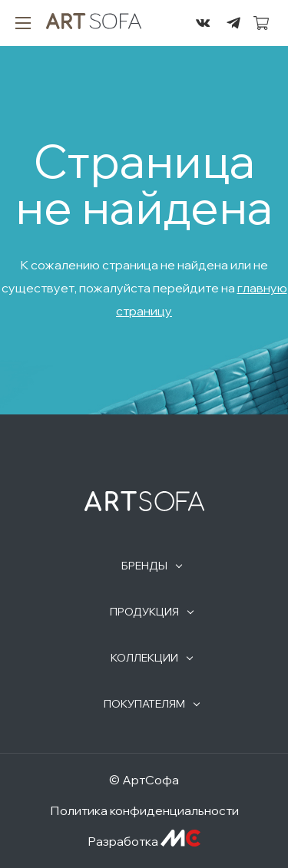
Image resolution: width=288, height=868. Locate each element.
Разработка (144, 841)
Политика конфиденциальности (144, 810)
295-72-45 (172, 23)
